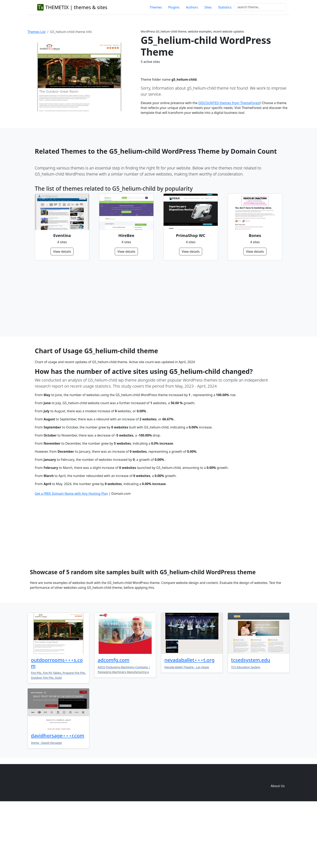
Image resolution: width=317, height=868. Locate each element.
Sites (208, 7)
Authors (192, 7)
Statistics (225, 7)
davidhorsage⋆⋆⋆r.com (58, 797)
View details (62, 252)
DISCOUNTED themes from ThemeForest (229, 103)
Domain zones (277, 840)
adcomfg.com (114, 722)
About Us (278, 848)
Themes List (37, 32)
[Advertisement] (156, 298)
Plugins (174, 7)
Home (218, 840)
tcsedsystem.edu (251, 722)
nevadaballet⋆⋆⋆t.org (189, 722)
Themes (156, 7)
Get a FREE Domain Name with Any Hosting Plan (71, 555)
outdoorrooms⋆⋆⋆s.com (57, 725)
